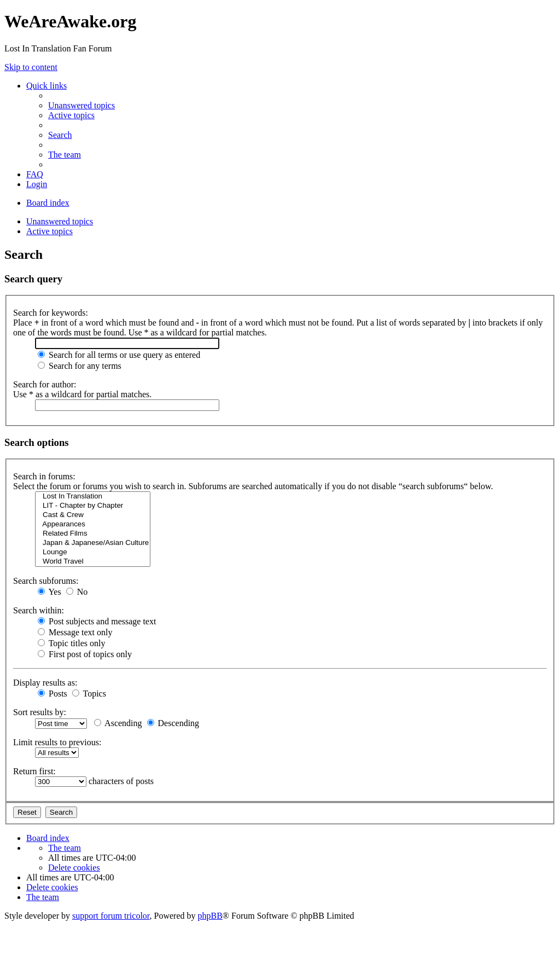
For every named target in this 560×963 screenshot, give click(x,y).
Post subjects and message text (97, 621)
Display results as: (45, 683)
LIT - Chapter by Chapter (93, 506)
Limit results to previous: (57, 742)
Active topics (49, 231)
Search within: (39, 610)
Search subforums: (46, 581)
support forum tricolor (111, 916)
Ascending (118, 723)
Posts (52, 694)
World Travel (93, 562)
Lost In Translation (93, 497)
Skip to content (31, 67)
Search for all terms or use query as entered (119, 355)
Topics (89, 694)
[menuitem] (81, 105)
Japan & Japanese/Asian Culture (93, 543)
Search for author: (45, 384)
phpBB (210, 916)
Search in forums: (44, 476)
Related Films (93, 534)
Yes (49, 592)
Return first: (34, 771)
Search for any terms (80, 366)
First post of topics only (85, 654)
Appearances (93, 524)
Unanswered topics (60, 221)
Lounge (93, 552)
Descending (173, 723)
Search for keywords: (51, 313)
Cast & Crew (93, 515)
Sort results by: (40, 712)
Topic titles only (71, 643)
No (77, 592)
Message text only (75, 632)
